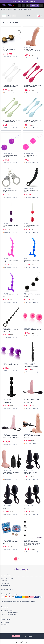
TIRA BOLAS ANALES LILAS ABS (11, 365)
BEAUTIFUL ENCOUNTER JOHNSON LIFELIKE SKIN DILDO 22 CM (32, 51)
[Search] (19, 6)
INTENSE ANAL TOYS (29, 189)
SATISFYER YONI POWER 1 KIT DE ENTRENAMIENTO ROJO (33, 86)
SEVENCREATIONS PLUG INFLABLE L (31, 473)
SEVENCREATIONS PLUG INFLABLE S (31, 508)
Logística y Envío (6, 585)
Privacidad (4, 580)
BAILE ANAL (6, 224)
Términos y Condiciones (7, 578)
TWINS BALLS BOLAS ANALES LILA (10, 226)
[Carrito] (41, 6)
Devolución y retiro (6, 583)
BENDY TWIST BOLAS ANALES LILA (10, 296)
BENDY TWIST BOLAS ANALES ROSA (10, 261)
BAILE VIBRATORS (28, 434)
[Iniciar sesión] (32, 6)
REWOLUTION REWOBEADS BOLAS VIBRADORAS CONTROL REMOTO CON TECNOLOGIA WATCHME (32, 544)
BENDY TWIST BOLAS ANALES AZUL (32, 261)
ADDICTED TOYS (28, 293)
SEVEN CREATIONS (7, 189)
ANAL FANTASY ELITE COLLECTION (11, 398)
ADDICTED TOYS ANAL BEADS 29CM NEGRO (10, 331)
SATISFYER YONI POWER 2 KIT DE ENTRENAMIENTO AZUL (33, 121)
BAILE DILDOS (27, 48)
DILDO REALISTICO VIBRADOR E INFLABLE (32, 437)
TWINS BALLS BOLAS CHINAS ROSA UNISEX (32, 156)
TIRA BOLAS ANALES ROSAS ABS (33, 330)
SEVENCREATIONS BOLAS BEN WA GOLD (11, 543)
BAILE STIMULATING (7, 154)
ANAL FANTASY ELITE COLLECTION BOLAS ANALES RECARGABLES (10, 401)
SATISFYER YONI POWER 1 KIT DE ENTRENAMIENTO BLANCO (11, 86)
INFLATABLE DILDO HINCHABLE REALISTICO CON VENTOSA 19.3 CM (11, 437)
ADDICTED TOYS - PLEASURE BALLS (32, 296)
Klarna (30, 636)
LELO (4, 48)
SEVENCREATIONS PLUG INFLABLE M (9, 508)
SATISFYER (5, 84)
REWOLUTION (27, 540)
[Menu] (24, 6)
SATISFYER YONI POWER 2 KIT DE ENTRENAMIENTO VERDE (11, 121)
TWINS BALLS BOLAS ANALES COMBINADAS (32, 226)
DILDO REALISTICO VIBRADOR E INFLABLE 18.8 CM (11, 473)
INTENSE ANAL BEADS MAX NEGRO (31, 191)
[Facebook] (22, 623)
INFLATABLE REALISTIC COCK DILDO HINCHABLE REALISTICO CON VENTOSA (32, 401)
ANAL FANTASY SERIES (30, 363)
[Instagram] (22, 625)
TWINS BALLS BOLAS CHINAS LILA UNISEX (10, 156)
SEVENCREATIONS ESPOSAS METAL (10, 191)
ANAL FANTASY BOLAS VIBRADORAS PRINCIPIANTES (32, 365)
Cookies (3, 582)
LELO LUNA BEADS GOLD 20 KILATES (10, 50)
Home (4, 9)
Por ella (20, 9)
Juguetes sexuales (12, 9)
